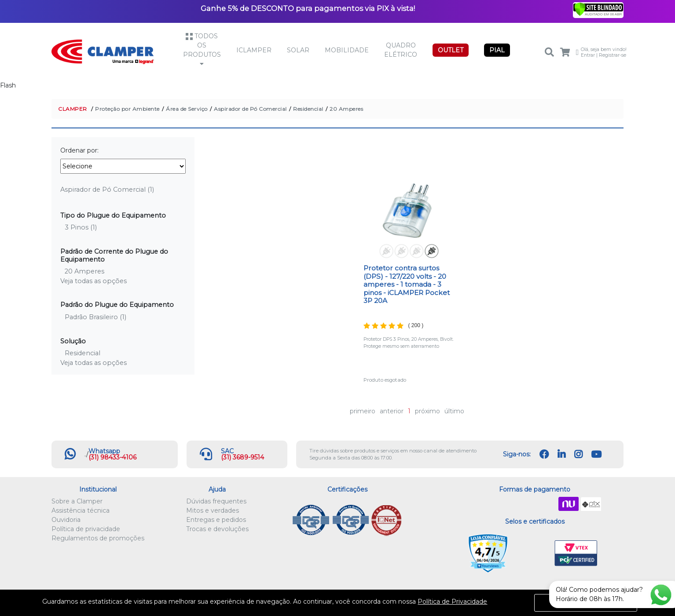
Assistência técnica (81, 510)
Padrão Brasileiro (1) (95, 317)
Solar (298, 50)
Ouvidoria (66, 520)
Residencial (308, 109)
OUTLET (451, 50)
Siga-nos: (517, 454)
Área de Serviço (187, 109)
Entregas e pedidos (216, 520)
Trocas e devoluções (217, 529)
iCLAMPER (254, 50)
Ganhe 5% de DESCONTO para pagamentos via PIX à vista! (308, 8)
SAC (227, 451)
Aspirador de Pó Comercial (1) (107, 190)
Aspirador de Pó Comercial (250, 109)
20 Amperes (346, 109)
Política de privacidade (86, 529)
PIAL (497, 50)
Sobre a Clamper (77, 501)
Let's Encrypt (533, 554)
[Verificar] (598, 9)
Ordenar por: (79, 150)
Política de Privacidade (452, 601)
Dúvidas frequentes (216, 501)
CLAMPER (73, 109)
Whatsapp (104, 451)
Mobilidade (347, 50)
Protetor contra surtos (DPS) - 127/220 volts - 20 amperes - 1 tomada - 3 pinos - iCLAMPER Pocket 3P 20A (407, 284)
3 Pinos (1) (81, 227)
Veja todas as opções (94, 281)
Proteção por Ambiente (127, 109)
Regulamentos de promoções (98, 538)
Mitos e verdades (213, 510)
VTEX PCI (576, 554)
